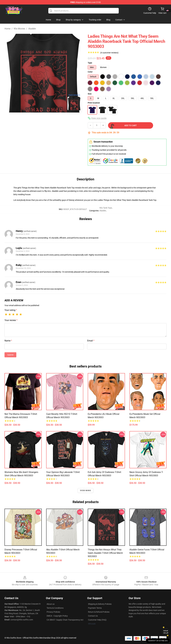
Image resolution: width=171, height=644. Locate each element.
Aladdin (32, 29)
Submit (10, 355)
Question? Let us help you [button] (158, 641)
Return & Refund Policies (99, 612)
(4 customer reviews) (109, 53)
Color (90, 72)
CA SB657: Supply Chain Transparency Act (65, 620)
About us (51, 604)
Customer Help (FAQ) (97, 620)
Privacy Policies (53, 612)
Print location (94, 103)
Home (7, 29)
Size (90, 94)
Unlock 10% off (166, 632)
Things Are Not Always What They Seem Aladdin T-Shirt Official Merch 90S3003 (105, 553)
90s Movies (19, 29)
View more (85, 491)
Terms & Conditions (55, 608)
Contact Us (93, 616)
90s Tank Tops (106, 208)
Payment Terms (95, 608)
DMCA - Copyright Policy (57, 616)
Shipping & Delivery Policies (100, 604)
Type (90, 63)
